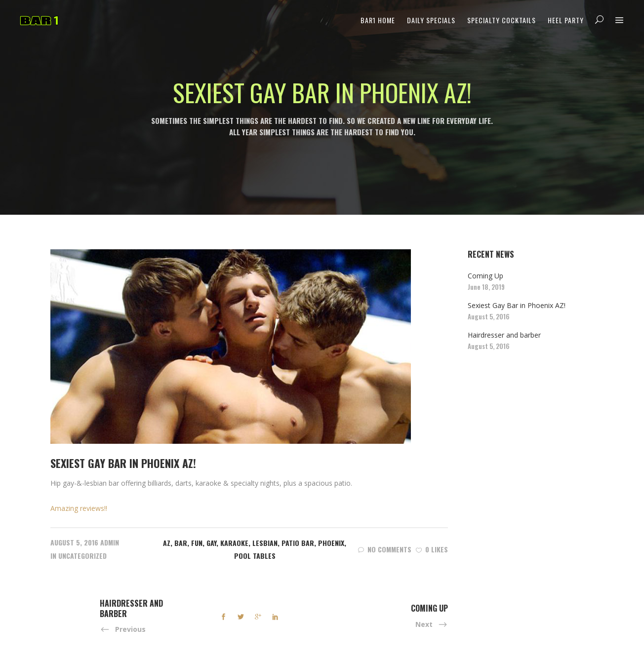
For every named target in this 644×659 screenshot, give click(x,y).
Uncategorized (82, 556)
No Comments (385, 549)
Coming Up (485, 276)
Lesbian (265, 543)
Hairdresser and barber (504, 335)
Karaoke (234, 543)
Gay (211, 543)
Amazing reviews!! (79, 508)
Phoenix (331, 543)
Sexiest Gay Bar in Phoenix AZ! (517, 305)
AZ (167, 543)
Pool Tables (255, 556)
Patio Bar (298, 543)
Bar (181, 543)
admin (110, 542)
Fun (197, 543)
